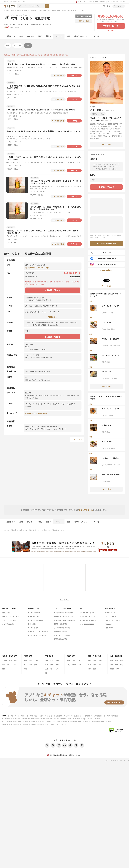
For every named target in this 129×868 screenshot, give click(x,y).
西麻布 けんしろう (32, 426)
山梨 (52, 660)
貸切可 (63, 404)
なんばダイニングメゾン (88, 613)
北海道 (5, 660)
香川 (95, 660)
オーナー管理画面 (85, 716)
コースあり (47, 404)
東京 (25, 660)
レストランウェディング (114, 620)
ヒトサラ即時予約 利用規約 (111, 716)
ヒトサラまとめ (33, 628)
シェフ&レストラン (9, 609)
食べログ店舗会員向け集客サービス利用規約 (15, 721)
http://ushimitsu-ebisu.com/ (36, 413)
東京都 (13, 10)
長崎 (121, 660)
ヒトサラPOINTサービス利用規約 (78, 721)
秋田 (9, 665)
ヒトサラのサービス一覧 (117, 2)
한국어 (107, 2)
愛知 (57, 665)
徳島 (90, 660)
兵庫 (73, 660)
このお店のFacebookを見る (103, 258)
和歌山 (74, 665)
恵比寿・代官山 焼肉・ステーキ (39, 10)
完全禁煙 (28, 407)
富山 (52, 669)
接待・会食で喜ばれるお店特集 (64, 620)
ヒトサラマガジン (34, 617)
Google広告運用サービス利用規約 (70, 719)
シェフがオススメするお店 (11, 617)
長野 (57, 660)
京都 (78, 660)
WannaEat (109, 624)
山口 (100, 669)
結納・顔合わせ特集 (61, 632)
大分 (116, 665)
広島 (95, 669)
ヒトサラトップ (11, 716)
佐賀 (116, 660)
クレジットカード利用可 (34, 404)
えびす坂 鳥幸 (107, 322)
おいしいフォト (111, 617)
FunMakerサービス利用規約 (11, 724)
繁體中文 (102, 2)
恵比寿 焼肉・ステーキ (55, 10)
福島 (4, 669)
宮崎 (121, 665)
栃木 (36, 665)
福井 (47, 673)
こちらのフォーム (86, 510)
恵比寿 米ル (107, 425)
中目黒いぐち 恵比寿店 (110, 339)
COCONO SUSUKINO (87, 624)
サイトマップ (42, 716)
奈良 (68, 665)
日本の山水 (109, 628)
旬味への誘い (33, 624)
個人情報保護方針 (25, 724)
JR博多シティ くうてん (87, 617)
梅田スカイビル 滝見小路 (88, 620)
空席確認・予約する (111, 26)
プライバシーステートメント (58, 724)
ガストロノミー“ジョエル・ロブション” (112, 306)
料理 (8, 46)
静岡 (52, 665)
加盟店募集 (59, 716)
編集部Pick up (34, 609)
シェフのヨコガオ (8, 624)
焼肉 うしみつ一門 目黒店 (35, 429)
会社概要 (76, 716)
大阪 (68, 660)
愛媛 (100, 660)
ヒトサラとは (21, 716)
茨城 (30, 665)
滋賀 (80, 665)
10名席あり (71, 404)
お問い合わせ (51, 716)
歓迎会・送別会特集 (61, 624)
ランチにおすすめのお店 (62, 628)
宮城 (4, 665)
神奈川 (31, 660)
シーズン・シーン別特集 (63, 609)
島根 (100, 665)
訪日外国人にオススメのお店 (38, 632)
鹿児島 (112, 669)
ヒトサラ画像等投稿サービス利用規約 (100, 721)
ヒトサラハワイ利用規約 (60, 721)
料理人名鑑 (6, 613)
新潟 (47, 660)
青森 (10, 660)
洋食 (14, 24)
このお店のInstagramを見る (103, 264)
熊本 (111, 665)
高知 (90, 665)
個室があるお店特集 (61, 639)
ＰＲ (81, 609)
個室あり (56, 404)
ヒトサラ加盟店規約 (36, 719)
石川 (57, 669)
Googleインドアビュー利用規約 (91, 719)
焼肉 (6, 24)
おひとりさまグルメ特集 (62, 635)
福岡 (111, 660)
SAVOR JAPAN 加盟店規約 (51, 719)
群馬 (25, 669)
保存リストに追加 (84, 21)
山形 (14, 665)
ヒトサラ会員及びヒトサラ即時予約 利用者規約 (16, 719)
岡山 (90, 669)
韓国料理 (10, 24)
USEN (4, 716)
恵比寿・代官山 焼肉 (52, 530)
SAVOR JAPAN (110, 613)
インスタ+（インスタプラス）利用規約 (40, 721)
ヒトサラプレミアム (9, 620)
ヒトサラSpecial (34, 613)
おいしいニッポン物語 (36, 620)
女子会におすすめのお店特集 (64, 613)
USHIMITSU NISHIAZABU (50, 426)
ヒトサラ (7, 10)
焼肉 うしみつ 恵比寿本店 (71, 10)
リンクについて (68, 716)
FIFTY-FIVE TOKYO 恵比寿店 (112, 355)
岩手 (16, 660)
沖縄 (118, 669)
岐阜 (47, 665)
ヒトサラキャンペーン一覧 (37, 635)
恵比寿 (19, 530)
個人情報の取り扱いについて (40, 724)
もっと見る (106, 144)
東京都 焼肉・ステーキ (23, 10)
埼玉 (25, 665)
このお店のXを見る (102, 253)
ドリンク (17, 46)
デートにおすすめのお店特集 (64, 617)
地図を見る (53, 317)
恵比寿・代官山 (10, 530)
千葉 (37, 660)
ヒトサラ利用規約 (96, 716)
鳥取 (95, 665)
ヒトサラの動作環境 (31, 716)
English (90, 2)
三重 (47, 669)
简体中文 (96, 2)
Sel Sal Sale (106, 372)
